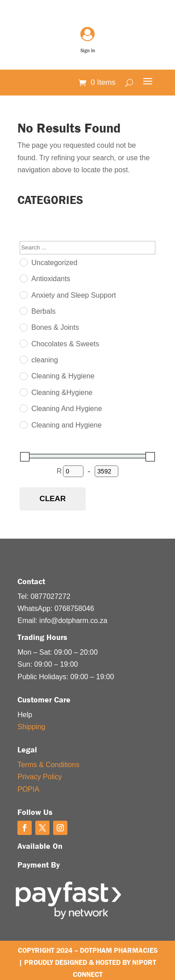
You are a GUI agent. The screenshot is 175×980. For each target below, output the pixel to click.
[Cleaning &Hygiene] (23, 392)
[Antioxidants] (23, 278)
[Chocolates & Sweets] (23, 343)
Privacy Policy (40, 777)
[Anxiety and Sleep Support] (23, 295)
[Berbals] (23, 311)
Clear (53, 499)
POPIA (28, 789)
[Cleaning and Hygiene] (23, 424)
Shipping (31, 727)
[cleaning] (23, 359)
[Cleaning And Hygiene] (23, 408)
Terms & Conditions (48, 765)
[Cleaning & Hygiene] (23, 376)
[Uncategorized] (23, 262)
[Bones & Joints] (23, 327)
